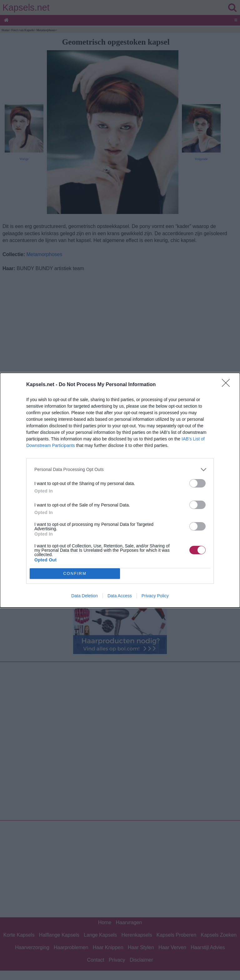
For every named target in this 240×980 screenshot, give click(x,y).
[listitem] (120, 470)
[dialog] (120, 490)
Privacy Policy (155, 596)
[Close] (228, 385)
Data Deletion (85, 596)
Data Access (120, 596)
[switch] (197, 483)
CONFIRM (75, 573)
